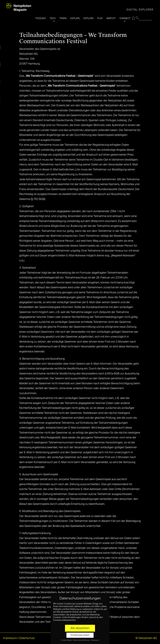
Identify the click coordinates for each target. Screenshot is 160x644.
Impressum (10, 638)
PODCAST (41, 18)
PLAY (100, 18)
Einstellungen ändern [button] (80, 635)
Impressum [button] (95, 640)
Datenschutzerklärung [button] (81, 640)
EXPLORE (89, 18)
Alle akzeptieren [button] (80, 628)
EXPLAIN (75, 18)
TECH (53, 18)
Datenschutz (27, 638)
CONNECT (125, 18)
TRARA (63, 18)
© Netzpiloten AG (146, 638)
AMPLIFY (111, 18)
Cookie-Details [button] (67, 640)
